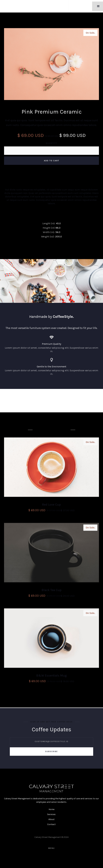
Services (52, 815)
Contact (52, 825)
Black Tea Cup (52, 591)
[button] (98, 6)
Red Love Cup (51, 505)
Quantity (51, 143)
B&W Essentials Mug (51, 676)
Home (51, 810)
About (51, 820)
